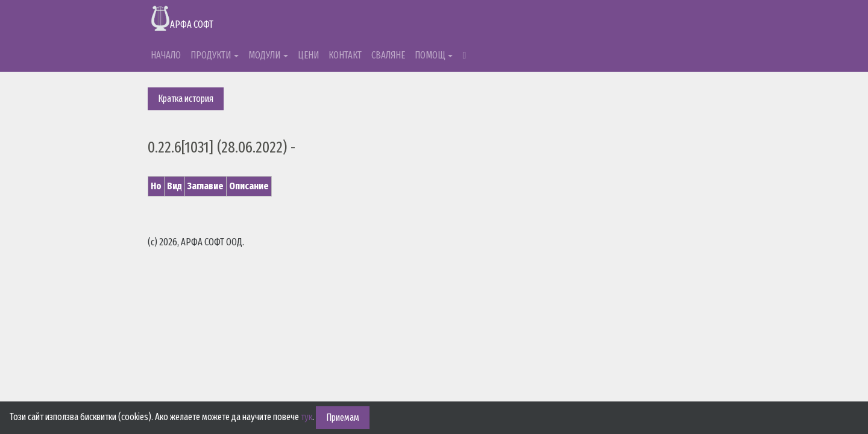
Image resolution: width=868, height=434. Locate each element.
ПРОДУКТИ (211, 55)
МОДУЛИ (264, 55)
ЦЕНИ (308, 55)
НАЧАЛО (166, 55)
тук (307, 417)
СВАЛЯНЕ (388, 55)
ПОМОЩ (430, 55)
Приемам (343, 417)
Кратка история (186, 99)
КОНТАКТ (345, 55)
